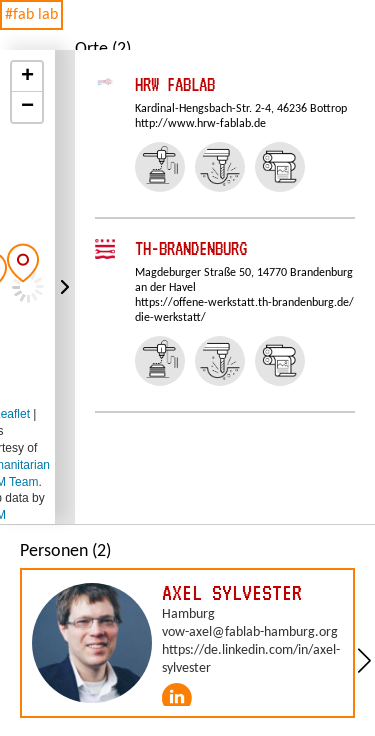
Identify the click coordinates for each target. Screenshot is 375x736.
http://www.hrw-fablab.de (200, 124)
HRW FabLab (175, 84)
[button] (23, 263)
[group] (187, 643)
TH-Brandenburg (191, 248)
